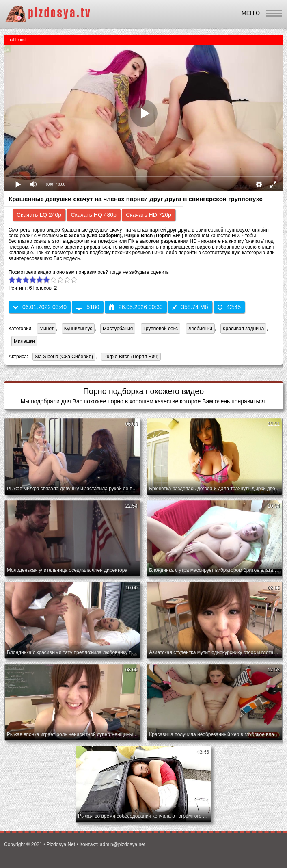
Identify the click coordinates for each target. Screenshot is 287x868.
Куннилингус (78, 329)
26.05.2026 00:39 (136, 307)
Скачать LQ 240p (39, 215)
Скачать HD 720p (149, 215)
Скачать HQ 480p (93, 215)
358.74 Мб (190, 307)
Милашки (24, 341)
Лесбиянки (200, 329)
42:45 (229, 307)
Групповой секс (161, 329)
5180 (87, 307)
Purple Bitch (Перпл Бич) (130, 357)
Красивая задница (244, 329)
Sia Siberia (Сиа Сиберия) (63, 357)
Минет (46, 329)
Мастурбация (118, 329)
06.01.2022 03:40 (40, 307)
